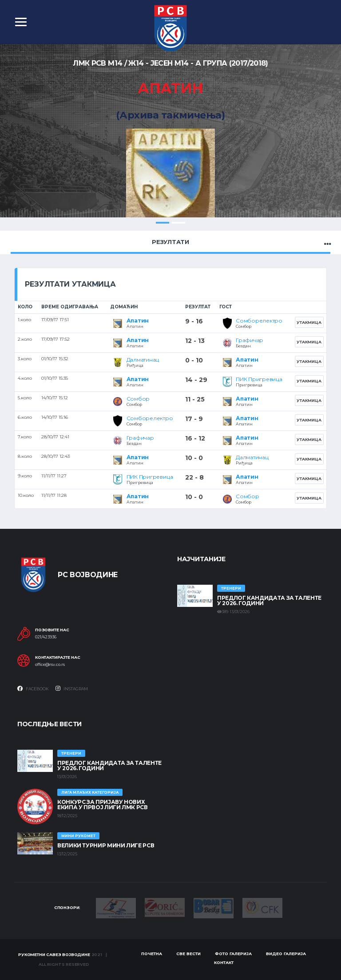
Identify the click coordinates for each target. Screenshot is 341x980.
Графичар (250, 340)
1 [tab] (163, 223)
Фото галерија (233, 954)
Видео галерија (286, 954)
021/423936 (46, 637)
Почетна (152, 954)
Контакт (224, 962)
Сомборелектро (259, 321)
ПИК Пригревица (259, 379)
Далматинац (143, 360)
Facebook (33, 689)
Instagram (72, 689)
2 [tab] (178, 223)
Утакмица (309, 322)
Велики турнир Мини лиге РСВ (106, 845)
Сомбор (138, 399)
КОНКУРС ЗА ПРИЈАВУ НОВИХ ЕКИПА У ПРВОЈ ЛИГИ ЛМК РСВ (103, 805)
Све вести (188, 954)
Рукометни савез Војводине (54, 954)
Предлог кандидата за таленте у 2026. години (269, 600)
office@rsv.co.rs (50, 665)
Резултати (170, 242)
